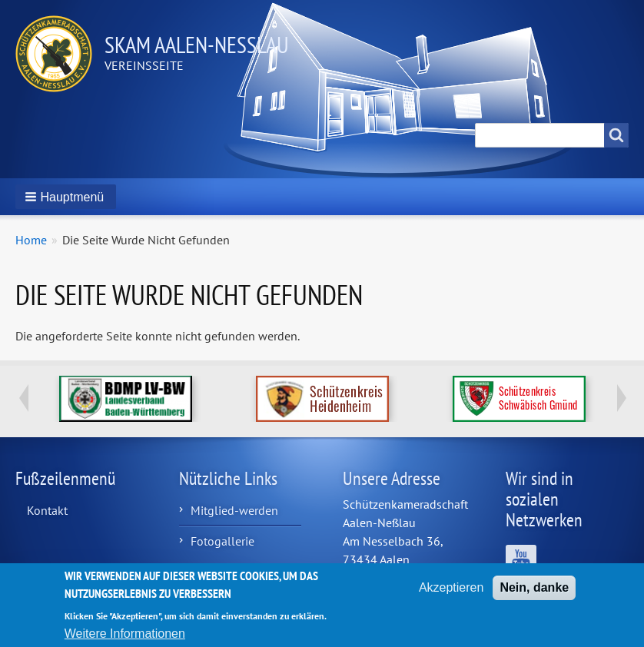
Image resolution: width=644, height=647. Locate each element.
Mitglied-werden (234, 510)
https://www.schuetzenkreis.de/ (519, 399)
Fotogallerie (222, 541)
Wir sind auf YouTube (521, 560)
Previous (23, 398)
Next (621, 398)
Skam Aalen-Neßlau (197, 44)
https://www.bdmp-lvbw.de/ (126, 399)
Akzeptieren (451, 594)
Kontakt (47, 510)
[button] (66, 197)
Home (31, 240)
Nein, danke (534, 594)
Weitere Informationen (125, 640)
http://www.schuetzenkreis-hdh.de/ (322, 399)
